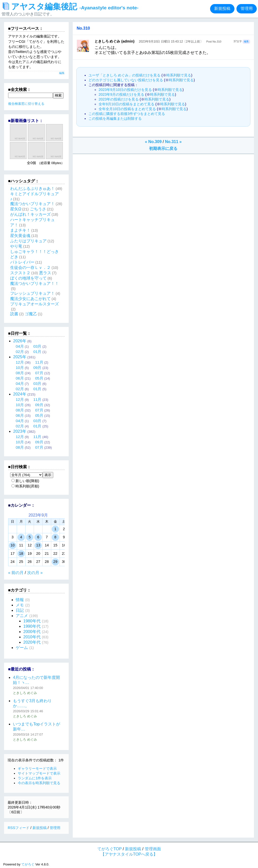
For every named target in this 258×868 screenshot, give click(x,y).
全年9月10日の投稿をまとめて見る (126, 104)
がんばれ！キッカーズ (30, 214)
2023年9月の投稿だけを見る (121, 94)
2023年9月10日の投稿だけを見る (125, 90)
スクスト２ (20, 273)
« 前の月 (16, 573)
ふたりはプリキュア (28, 241)
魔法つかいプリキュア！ (32, 204)
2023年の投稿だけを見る (119, 99)
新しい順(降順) (25, 481)
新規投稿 (222, 8)
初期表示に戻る (163, 149)
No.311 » (173, 142)
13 (38, 545)
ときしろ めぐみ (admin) (115, 41)
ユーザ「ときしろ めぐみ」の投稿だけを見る (124, 75)
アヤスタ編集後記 (71, 7)
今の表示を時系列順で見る (39, 783)
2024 (20, 394)
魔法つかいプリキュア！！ (34, 283)
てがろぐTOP (109, 849)
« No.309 (153, 142)
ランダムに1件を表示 (35, 778)
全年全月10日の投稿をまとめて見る (127, 109)
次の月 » (35, 573)
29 (55, 562)
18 (21, 554)
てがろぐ (28, 864)
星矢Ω (16, 209)
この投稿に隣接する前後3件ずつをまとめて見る (127, 114)
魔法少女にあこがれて (30, 299)
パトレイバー (22, 262)
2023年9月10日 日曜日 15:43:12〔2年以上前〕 (171, 42)
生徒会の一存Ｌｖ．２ (30, 268)
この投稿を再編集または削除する (115, 119)
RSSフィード (19, 828)
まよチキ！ (20, 230)
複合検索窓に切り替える (26, 104)
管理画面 (153, 849)
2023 (20, 431)
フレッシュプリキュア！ (32, 293)
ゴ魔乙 (31, 314)
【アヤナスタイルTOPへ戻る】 (129, 854)
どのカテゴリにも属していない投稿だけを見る (126, 80)
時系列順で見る (179, 75)
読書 (14, 314)
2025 (20, 357)
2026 (20, 341)
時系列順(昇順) (25, 486)
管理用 (247, 8)
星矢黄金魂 (20, 236)
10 (12, 545)
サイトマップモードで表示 (39, 773)
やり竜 (16, 246)
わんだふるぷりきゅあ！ (32, 189)
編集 (246, 41)
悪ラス (45, 273)
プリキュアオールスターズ (34, 304)
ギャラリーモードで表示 (37, 768)
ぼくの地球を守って (28, 278)
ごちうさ (38, 209)
